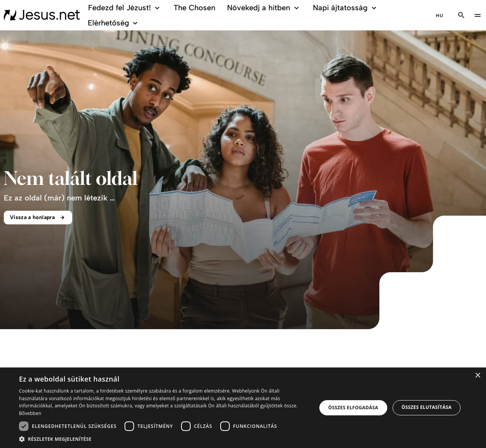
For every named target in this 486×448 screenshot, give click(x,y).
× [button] (477, 376)
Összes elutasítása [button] (426, 407)
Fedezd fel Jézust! (125, 8)
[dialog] (243, 408)
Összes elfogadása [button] (353, 408)
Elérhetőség (114, 23)
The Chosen (194, 8)
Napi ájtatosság (346, 8)
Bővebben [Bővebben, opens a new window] (30, 413)
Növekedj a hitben (264, 8)
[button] (163, 439)
